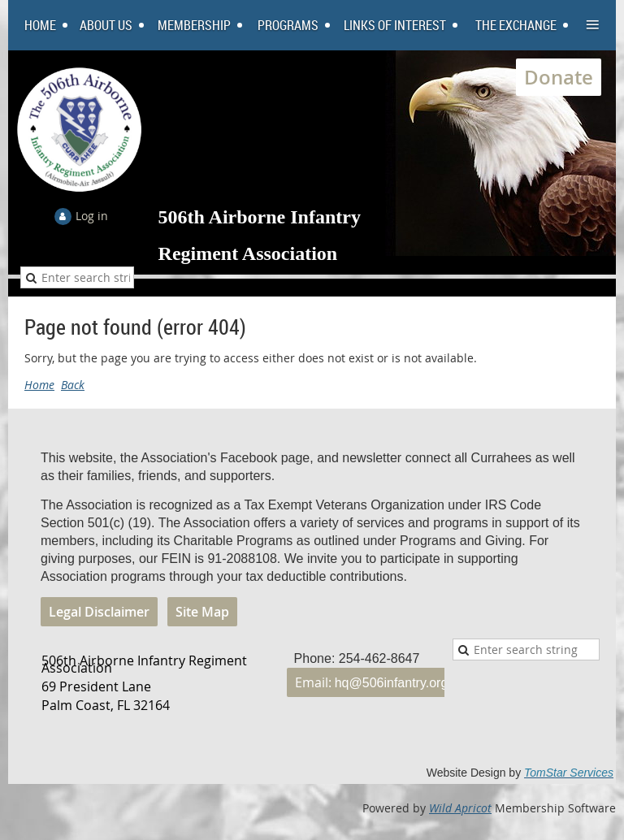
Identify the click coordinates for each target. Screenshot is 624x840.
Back (73, 385)
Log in (92, 216)
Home (39, 385)
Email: (372, 682)
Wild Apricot (460, 808)
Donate (559, 77)
